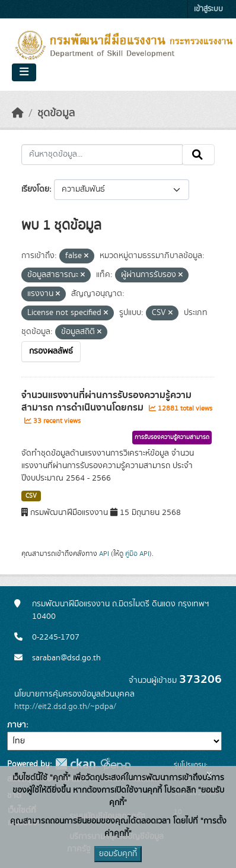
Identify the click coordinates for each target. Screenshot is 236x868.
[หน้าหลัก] (18, 113)
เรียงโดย (35, 189)
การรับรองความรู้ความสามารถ (172, 437)
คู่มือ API (137, 554)
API (104, 554)
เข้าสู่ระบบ (208, 9)
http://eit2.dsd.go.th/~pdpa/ (65, 707)
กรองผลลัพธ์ (51, 351)
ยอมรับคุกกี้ (118, 854)
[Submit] (198, 155)
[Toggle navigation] (24, 72)
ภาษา (17, 725)
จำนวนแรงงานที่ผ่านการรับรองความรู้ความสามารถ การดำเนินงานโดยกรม (106, 401)
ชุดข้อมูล (56, 113)
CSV (31, 496)
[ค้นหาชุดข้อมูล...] (102, 155)
